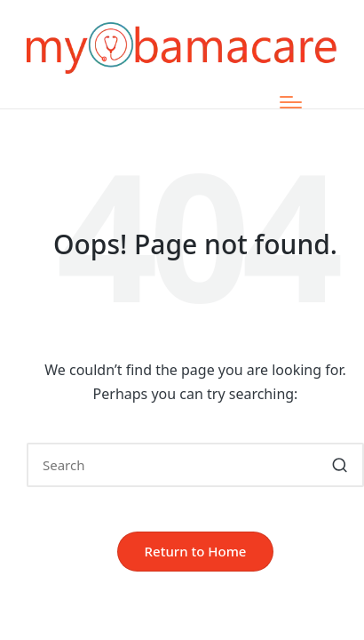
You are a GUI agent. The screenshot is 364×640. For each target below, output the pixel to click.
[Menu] (291, 102)
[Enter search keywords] (195, 465)
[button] (340, 465)
